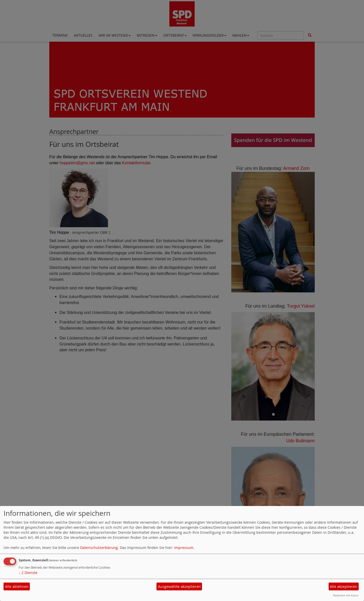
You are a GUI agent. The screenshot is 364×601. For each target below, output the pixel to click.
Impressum (184, 548)
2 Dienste (28, 573)
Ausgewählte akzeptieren (179, 586)
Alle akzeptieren (344, 586)
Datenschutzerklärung (99, 548)
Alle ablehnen (17, 586)
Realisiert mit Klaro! (346, 595)
